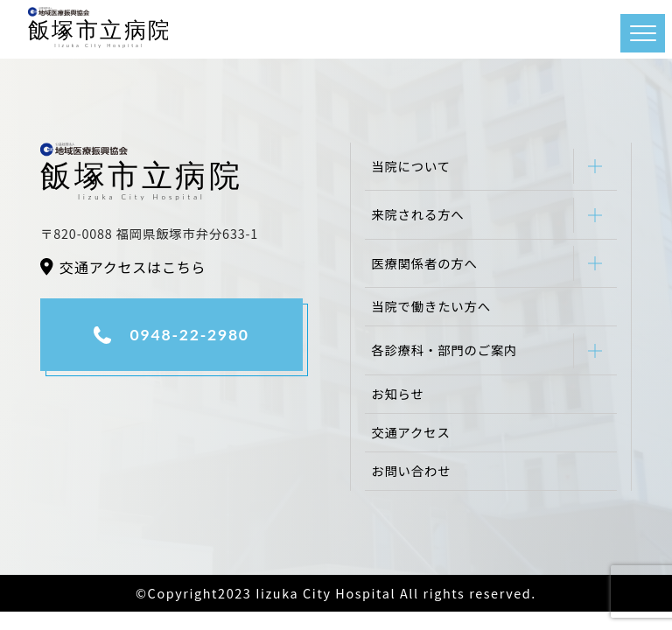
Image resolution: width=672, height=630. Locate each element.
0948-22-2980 (190, 335)
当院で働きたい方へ (431, 306)
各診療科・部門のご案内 (444, 350)
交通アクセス (410, 432)
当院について (411, 166)
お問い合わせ (411, 470)
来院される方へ (417, 214)
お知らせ (397, 393)
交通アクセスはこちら (133, 267)
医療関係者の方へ (424, 263)
